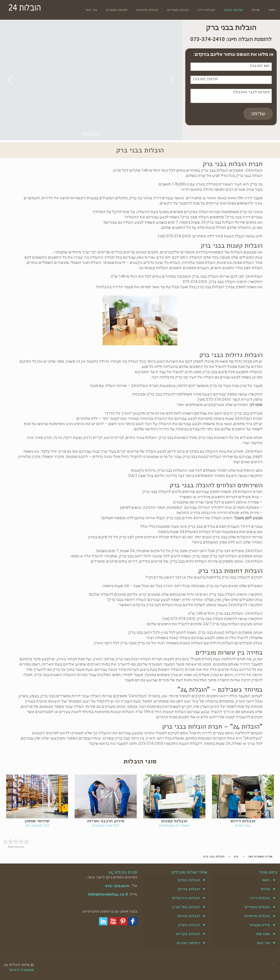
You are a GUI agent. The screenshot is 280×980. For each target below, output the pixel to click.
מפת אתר (263, 934)
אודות (265, 889)
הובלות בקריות (188, 934)
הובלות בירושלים (186, 898)
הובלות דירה (260, 898)
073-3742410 (117, 886)
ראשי (266, 880)
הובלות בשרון (189, 925)
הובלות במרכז (189, 880)
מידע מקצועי (260, 925)
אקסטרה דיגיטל (21, 970)
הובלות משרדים (257, 907)
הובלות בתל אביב (186, 907)
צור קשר (263, 943)
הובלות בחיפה (189, 916)
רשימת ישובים (188, 943)
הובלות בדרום (189, 889)
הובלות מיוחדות (257, 916)
